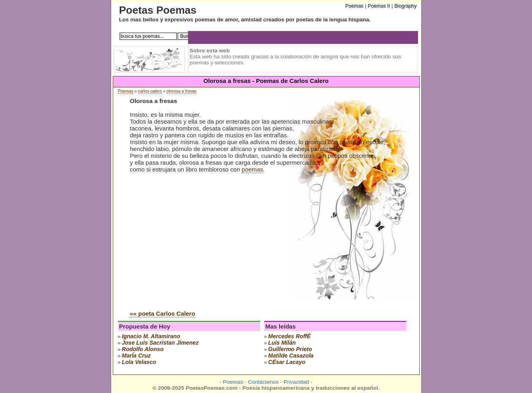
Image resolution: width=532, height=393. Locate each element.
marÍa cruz (137, 356)
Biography (405, 6)
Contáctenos (263, 382)
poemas (252, 169)
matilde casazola (291, 356)
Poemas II (379, 6)
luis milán (282, 343)
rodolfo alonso (143, 349)
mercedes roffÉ (290, 336)
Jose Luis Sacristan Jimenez (160, 343)
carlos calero (150, 91)
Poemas (126, 91)
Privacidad (296, 382)
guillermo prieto (290, 349)
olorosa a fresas (182, 91)
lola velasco (139, 362)
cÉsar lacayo (287, 362)
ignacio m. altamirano (151, 336)
